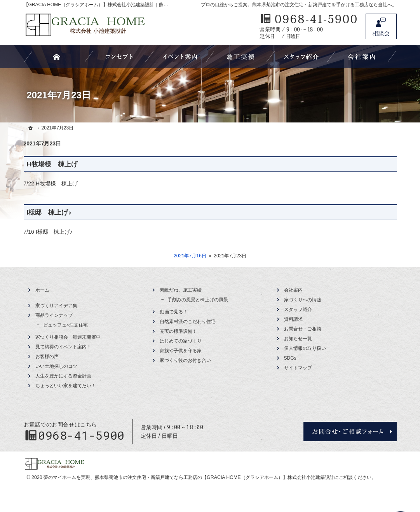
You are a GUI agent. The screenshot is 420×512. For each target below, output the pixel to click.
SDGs (290, 358)
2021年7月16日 (190, 256)
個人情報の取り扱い (305, 348)
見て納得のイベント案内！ (63, 347)
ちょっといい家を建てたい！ (66, 386)
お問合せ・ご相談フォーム (350, 432)
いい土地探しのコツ (56, 366)
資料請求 (293, 319)
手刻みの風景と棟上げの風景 (198, 300)
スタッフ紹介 (298, 309)
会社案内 (293, 290)
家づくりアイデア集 (56, 306)
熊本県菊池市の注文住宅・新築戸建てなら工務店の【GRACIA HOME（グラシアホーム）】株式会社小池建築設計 (214, 477)
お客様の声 (47, 356)
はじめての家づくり (181, 341)
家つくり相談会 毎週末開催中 (68, 337)
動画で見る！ (174, 312)
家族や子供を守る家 (181, 351)
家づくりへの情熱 (303, 300)
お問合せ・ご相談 (303, 329)
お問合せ (381, 26)
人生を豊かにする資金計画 (63, 376)
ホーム (42, 290)
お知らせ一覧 (298, 339)
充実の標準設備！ (178, 331)
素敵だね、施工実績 (181, 290)
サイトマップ (298, 368)
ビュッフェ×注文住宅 (65, 325)
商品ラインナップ (54, 315)
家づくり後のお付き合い (185, 360)
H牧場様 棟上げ (52, 164)
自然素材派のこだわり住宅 (188, 322)
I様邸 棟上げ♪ (49, 212)
